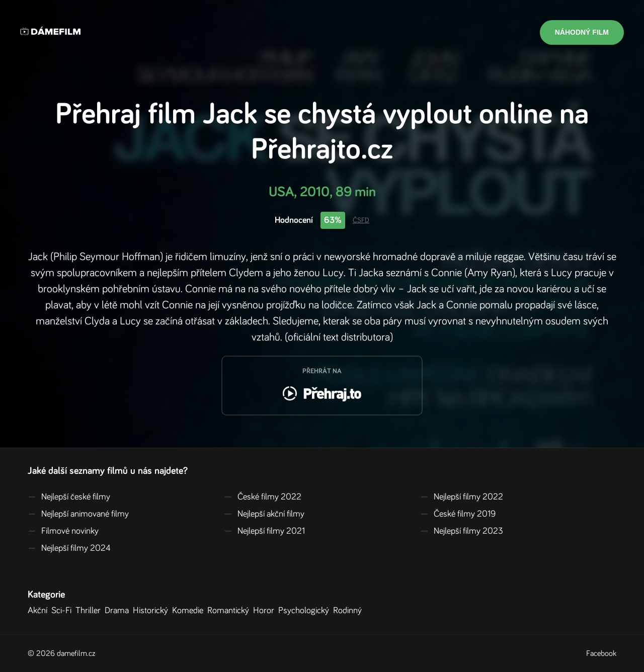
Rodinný (349, 611)
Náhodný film (582, 32)
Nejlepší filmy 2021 (264, 531)
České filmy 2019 (458, 514)
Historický (152, 611)
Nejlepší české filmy (69, 497)
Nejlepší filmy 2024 (69, 548)
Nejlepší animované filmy (78, 514)
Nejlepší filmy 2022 (462, 497)
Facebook (601, 653)
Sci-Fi (63, 611)
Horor (266, 611)
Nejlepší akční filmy (264, 514)
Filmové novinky (63, 531)
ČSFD (361, 220)
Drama (119, 611)
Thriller (90, 611)
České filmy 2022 (263, 497)
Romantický (230, 611)
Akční (39, 611)
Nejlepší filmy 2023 (462, 531)
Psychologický (306, 611)
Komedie (190, 611)
